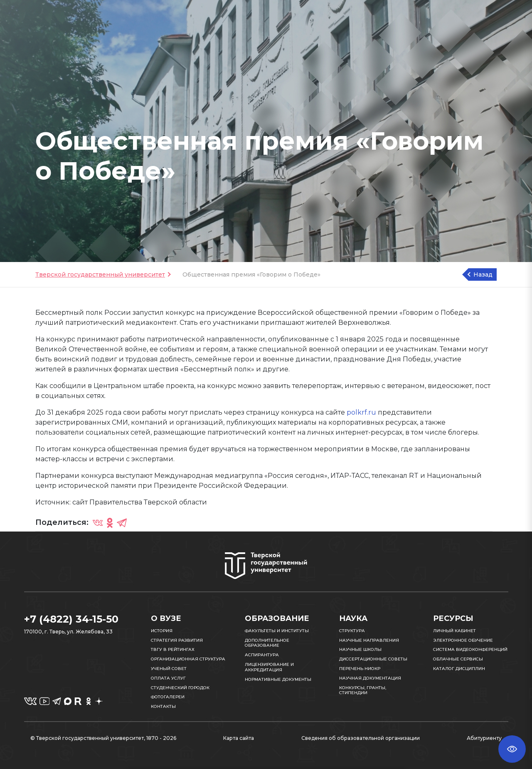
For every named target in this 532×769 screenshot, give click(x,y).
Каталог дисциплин (459, 669)
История (162, 631)
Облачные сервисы (458, 659)
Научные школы (360, 649)
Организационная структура (188, 659)
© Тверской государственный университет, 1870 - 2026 (103, 738)
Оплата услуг (168, 678)
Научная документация (370, 678)
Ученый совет (169, 669)
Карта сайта (239, 738)
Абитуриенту (484, 738)
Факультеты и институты (277, 631)
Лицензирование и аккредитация (269, 667)
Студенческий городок (180, 688)
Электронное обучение (463, 640)
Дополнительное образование (267, 643)
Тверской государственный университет (100, 274)
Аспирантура (262, 655)
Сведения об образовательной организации (361, 738)
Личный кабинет (454, 631)
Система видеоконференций (470, 649)
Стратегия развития (177, 640)
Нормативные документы (278, 679)
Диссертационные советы (373, 659)
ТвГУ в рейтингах (173, 649)
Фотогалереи (168, 697)
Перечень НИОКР (360, 669)
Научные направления (369, 640)
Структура (352, 631)
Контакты (163, 706)
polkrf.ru (361, 412)
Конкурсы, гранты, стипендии (363, 690)
